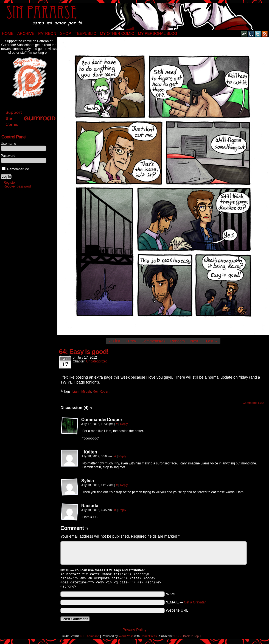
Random (177, 341)
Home (8, 33)
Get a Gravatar (195, 605)
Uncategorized (97, 361)
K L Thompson (90, 638)
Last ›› (212, 341)
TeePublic (86, 33)
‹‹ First (115, 341)
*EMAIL (186, 604)
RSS (265, 34)
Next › (195, 341)
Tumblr (251, 34)
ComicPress (149, 638)
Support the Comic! (30, 118)
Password (8, 156)
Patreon (47, 33)
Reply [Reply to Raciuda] (122, 510)
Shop (66, 33)
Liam (76, 391)
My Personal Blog (158, 33)
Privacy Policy (134, 632)
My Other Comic (117, 33)
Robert (104, 391)
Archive (26, 33)
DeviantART (244, 34)
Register (10, 183)
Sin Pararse (134, 16)
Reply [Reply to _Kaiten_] (122, 456)
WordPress (126, 638)
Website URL (177, 612)
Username (8, 144)
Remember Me (16, 169)
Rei (95, 391)
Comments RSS (253, 403)
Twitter (258, 34)
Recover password (17, 186)
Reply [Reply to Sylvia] (124, 485)
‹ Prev (131, 341)
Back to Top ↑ (192, 638)
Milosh (86, 391)
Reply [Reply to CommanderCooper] (124, 424)
